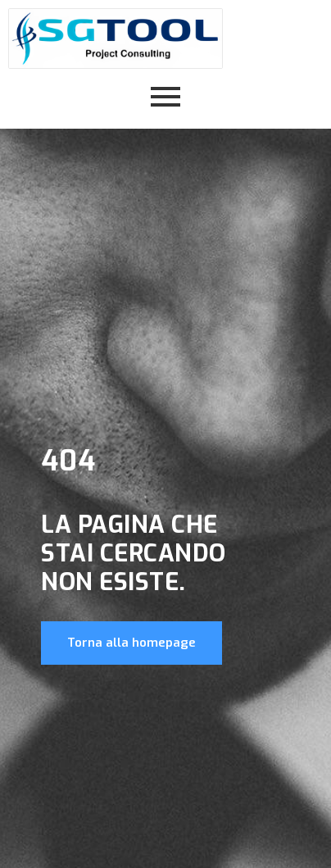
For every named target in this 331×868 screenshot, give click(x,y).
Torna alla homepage (131, 643)
